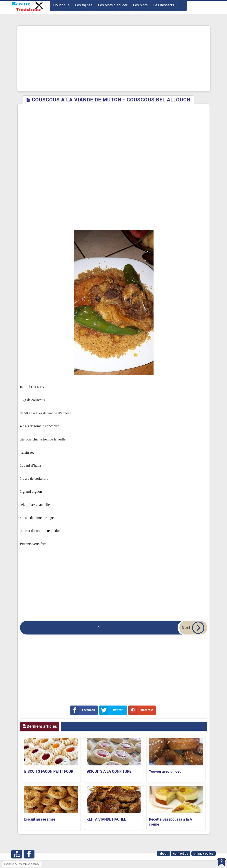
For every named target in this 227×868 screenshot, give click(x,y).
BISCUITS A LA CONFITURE (109, 771)
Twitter (112, 710)
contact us (181, 853)
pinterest (142, 710)
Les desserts (164, 5)
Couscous (61, 5)
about (164, 853)
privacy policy (204, 853)
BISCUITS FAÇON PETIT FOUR (49, 771)
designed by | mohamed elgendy (22, 864)
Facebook (84, 710)
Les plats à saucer (113, 5)
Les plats (140, 5)
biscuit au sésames (40, 819)
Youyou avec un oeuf (166, 771)
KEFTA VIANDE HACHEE (106, 819)
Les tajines (84, 5)
